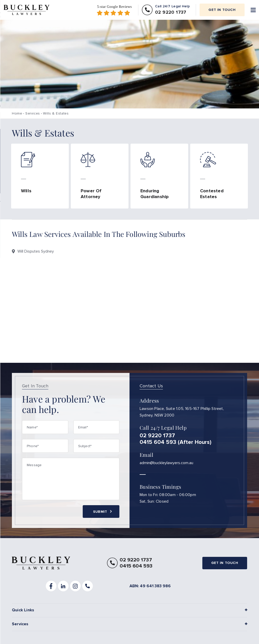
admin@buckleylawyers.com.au (166, 463)
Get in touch (222, 10)
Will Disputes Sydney (36, 252)
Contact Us (151, 386)
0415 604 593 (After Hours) (176, 443)
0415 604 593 (136, 567)
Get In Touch (35, 386)
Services (33, 113)
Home (17, 113)
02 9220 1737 (157, 436)
